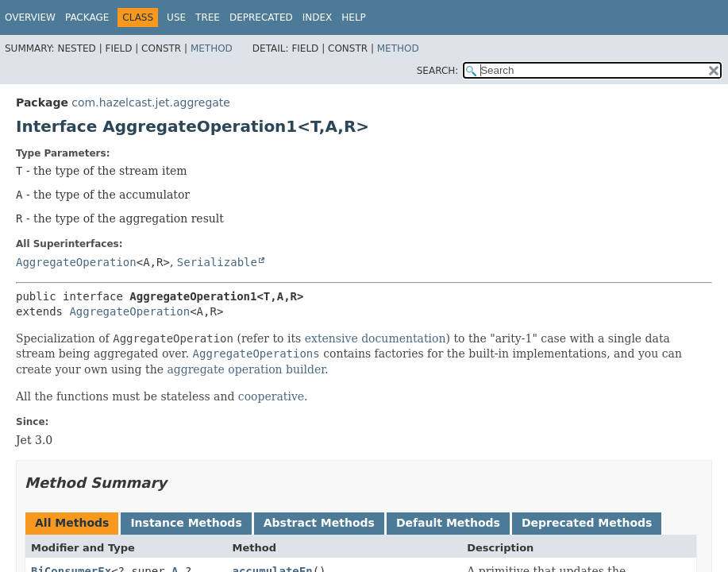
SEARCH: (438, 71)
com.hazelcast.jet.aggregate (151, 102)
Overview (30, 17)
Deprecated (261, 17)
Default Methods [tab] (448, 523)
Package (87, 17)
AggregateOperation (76, 262)
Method (212, 48)
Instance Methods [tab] (186, 523)
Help (354, 17)
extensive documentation (376, 338)
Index (318, 17)
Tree (208, 17)
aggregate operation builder (246, 369)
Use (176, 17)
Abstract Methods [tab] (319, 523)
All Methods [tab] (72, 523)
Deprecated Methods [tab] (587, 523)
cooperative (271, 396)
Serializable (217, 262)
